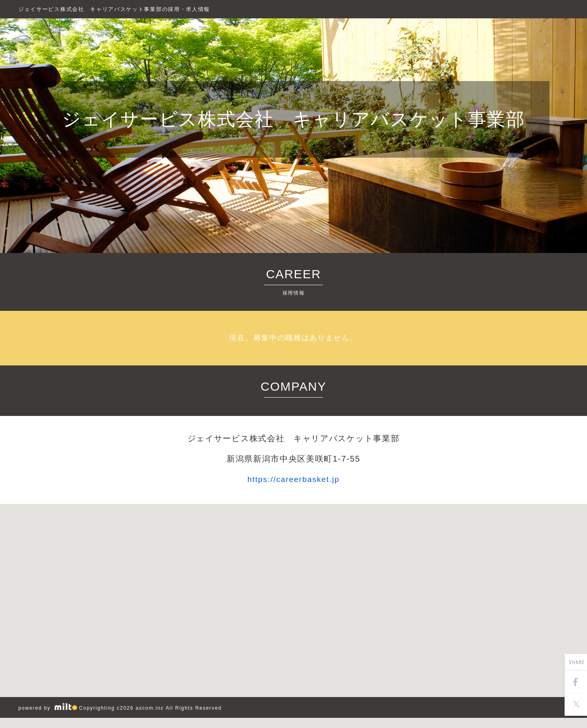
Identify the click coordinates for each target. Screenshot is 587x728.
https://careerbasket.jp (293, 479)
